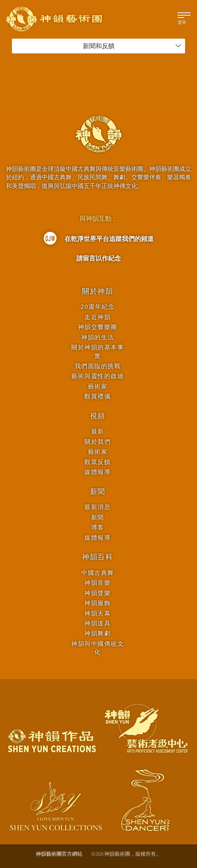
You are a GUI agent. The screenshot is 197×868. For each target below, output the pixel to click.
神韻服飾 (98, 603)
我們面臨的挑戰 (98, 366)
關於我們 (98, 442)
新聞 (98, 492)
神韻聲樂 (98, 593)
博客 (98, 527)
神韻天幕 (98, 613)
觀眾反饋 (98, 462)
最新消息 (98, 507)
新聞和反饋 (132, 46)
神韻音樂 (98, 583)
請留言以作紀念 (99, 258)
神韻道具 (98, 623)
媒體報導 (98, 472)
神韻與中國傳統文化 (98, 648)
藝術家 (98, 386)
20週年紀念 (98, 307)
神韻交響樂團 (98, 327)
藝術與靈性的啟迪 (98, 376)
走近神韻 (98, 317)
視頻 (98, 416)
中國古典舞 (98, 573)
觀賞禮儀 (98, 396)
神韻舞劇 (98, 633)
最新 (98, 431)
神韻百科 (98, 557)
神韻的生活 (98, 337)
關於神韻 (98, 291)
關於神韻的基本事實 (98, 351)
